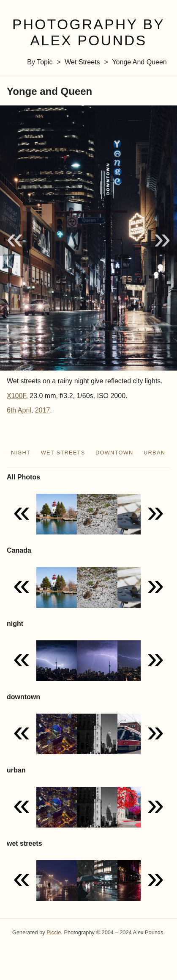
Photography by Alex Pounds (88, 33)
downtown (114, 453)
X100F (16, 396)
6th (11, 410)
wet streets (82, 62)
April (25, 410)
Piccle (54, 932)
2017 (43, 410)
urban (154, 453)
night (21, 453)
